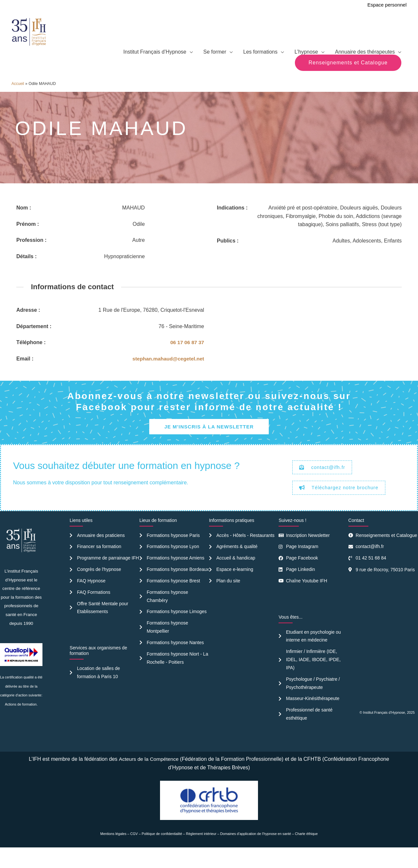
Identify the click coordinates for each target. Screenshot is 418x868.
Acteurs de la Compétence (149, 777)
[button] (348, 76)
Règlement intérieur (201, 851)
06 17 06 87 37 (187, 356)
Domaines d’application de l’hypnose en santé (256, 851)
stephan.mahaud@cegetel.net (167, 373)
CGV (134, 851)
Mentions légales (113, 851)
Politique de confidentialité (162, 851)
